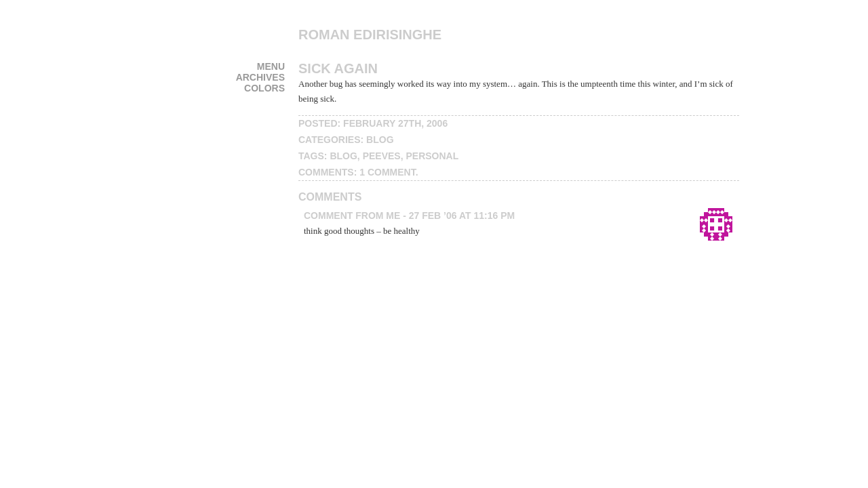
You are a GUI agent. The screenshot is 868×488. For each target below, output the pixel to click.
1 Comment (387, 172)
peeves (382, 156)
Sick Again (338, 68)
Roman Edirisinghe (370, 35)
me (393, 216)
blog (380, 140)
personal (432, 156)
